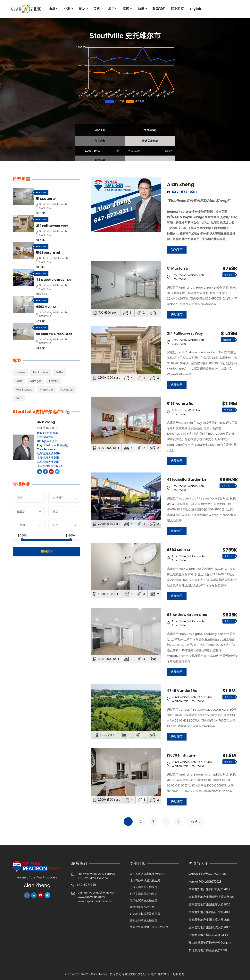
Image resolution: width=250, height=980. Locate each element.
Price (19, 398)
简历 (141, 9)
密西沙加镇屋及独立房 (144, 920)
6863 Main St (179, 550)
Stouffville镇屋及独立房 (145, 914)
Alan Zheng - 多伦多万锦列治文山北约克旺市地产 (124, 974)
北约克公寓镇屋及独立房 (145, 880)
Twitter (57, 472)
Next (196, 822)
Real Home (41, 372)
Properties (47, 390)
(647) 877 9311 (47, 428)
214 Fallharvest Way (185, 333)
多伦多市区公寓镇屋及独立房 (148, 874)
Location (67, 390)
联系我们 (159, 9)
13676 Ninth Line (181, 755)
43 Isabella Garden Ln (187, 480)
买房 (97, 9)
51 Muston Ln (178, 268)
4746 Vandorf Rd (182, 691)
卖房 (111, 9)
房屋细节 (177, 315)
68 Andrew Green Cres (187, 615)
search (46, 551)
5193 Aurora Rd (180, 404)
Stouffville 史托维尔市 (125, 36)
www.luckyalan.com (91, 897)
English (195, 9)
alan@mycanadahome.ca (96, 893)
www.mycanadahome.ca (95, 901)
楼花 (82, 9)
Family (54, 381)
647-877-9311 (184, 192)
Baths (59, 372)
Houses (21, 372)
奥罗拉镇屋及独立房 (142, 907)
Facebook (46, 472)
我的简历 (177, 250)
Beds (19, 381)
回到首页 (177, 9)
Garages (36, 381)
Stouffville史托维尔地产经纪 (41, 412)
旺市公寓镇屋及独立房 (144, 900)
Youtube (52, 472)
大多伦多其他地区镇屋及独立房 (149, 927)
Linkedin (40, 472)
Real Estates (24, 390)
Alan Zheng (181, 185)
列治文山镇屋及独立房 (144, 894)
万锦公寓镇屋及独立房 (144, 887)
